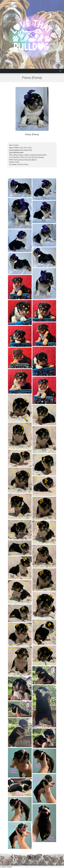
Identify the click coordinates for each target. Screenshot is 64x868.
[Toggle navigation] (60, 71)
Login (41, 864)
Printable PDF (26, 150)
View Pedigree (15, 150)
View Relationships (16, 152)
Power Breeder (33, 864)
